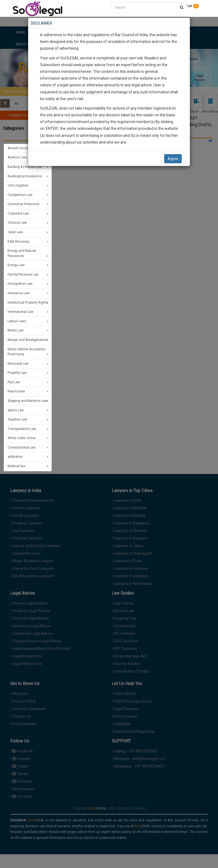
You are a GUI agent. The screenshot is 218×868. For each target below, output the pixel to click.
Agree (173, 159)
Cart (191, 6)
